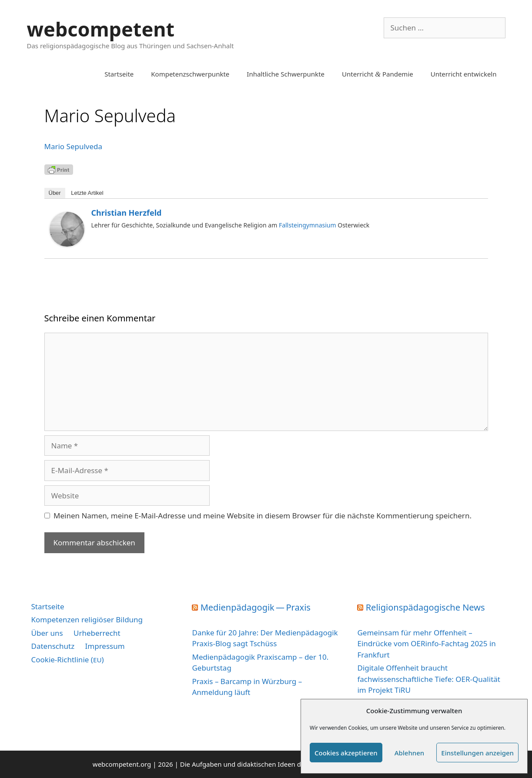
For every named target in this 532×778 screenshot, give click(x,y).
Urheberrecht (97, 633)
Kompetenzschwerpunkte (190, 74)
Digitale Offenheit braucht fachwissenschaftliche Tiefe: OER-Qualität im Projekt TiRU (428, 679)
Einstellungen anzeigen (477, 753)
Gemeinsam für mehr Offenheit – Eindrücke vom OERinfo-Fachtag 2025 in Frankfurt (426, 644)
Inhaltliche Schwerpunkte (286, 74)
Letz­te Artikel (87, 193)
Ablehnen (410, 753)
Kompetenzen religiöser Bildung (87, 619)
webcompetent (101, 29)
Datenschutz (53, 646)
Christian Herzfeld (127, 213)
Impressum (105, 646)
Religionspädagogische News (425, 607)
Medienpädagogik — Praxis (256, 607)
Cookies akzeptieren (346, 753)
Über (55, 193)
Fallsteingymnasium (308, 225)
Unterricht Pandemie (378, 74)
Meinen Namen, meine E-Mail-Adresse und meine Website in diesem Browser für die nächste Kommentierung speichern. (263, 516)
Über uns (47, 633)
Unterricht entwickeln (464, 74)
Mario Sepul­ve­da (74, 146)
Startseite (119, 74)
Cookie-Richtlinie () (68, 659)
